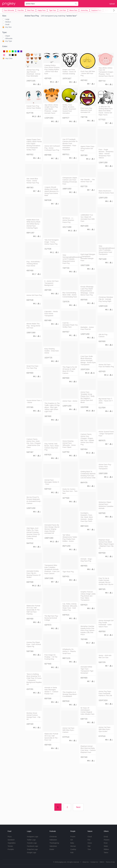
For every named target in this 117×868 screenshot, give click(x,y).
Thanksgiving (54, 843)
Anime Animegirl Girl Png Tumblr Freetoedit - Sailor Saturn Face (106, 624)
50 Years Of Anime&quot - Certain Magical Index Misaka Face (87, 711)
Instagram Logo (33, 837)
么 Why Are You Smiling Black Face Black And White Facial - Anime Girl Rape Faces (106, 111)
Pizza (10, 837)
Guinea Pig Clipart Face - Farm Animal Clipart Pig (34, 644)
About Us (86, 862)
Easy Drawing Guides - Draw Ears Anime (52, 351)
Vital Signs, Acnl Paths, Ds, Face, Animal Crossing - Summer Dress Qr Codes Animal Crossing (33, 533)
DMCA (102, 862)
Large (7, 19)
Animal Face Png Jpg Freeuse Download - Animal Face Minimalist (33, 73)
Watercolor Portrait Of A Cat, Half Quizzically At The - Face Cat (51, 737)
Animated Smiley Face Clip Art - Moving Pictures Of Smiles (33, 574)
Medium (8, 22)
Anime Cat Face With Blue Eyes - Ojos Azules (105, 729)
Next (78, 807)
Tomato (10, 846)
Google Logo (32, 853)
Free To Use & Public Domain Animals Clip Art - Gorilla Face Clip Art (106, 581)
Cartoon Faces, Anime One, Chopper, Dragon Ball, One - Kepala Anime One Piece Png (87, 439)
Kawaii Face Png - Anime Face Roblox (34, 107)
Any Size (8, 27)
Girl (72, 840)
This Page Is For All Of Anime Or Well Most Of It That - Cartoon (70, 370)
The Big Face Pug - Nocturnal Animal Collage (52, 618)
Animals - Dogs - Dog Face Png (87, 560)
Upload (112, 4)
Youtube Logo (32, 843)
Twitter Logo (31, 840)
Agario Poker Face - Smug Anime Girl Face (88, 148)
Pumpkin (11, 849)
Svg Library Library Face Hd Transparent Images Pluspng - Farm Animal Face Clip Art (106, 72)
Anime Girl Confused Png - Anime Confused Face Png (52, 148)
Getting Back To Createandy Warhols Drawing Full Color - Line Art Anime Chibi (88, 475)
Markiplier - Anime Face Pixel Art (87, 328)
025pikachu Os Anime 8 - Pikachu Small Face (69, 651)
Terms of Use (110, 862)
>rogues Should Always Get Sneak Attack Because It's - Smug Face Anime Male (52, 191)
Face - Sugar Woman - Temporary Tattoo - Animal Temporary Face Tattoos (106, 154)
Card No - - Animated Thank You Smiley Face (70, 325)
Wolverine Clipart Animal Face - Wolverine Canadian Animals (106, 505)
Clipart (8, 36)
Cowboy (73, 849)
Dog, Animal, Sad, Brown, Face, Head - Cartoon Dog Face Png (52, 447)
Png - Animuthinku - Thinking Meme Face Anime (34, 264)
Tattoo (106, 853)
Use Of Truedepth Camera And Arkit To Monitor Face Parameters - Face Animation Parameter (70, 144)
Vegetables (12, 843)
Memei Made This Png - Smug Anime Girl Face (33, 326)
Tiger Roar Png (68, 572)
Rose (106, 843)
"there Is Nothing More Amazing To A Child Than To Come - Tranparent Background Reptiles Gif (34, 679)
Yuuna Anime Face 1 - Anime (34, 401)
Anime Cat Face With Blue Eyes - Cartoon (69, 730)
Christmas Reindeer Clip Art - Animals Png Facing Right (106, 299)
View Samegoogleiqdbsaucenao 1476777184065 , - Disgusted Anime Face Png (70, 259)
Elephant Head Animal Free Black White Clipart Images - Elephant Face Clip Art (106, 544)
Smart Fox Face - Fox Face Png (33, 367)
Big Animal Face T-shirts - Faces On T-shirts (106, 401)
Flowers (107, 840)
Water (106, 846)
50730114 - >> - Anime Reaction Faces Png (68, 220)
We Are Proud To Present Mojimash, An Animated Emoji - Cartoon (34, 500)
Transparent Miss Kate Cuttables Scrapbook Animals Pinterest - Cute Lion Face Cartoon (52, 569)
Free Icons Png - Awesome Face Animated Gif (87, 110)
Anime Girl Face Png (34, 295)
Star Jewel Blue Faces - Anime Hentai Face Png (33, 181)
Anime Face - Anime (70, 401)
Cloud (90, 837)
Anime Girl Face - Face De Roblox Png (106, 366)
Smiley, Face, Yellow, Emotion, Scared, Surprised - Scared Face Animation (70, 109)
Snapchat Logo (32, 849)
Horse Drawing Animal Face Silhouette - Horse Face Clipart (69, 444)
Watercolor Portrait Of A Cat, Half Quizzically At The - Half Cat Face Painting (34, 610)
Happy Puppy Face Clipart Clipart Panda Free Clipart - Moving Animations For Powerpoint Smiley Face (34, 145)
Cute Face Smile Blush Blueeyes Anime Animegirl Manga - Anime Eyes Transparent (88, 360)
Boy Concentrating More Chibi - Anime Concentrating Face (70, 295)
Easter (52, 849)
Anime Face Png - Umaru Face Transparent (105, 467)
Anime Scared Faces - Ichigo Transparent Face (106, 434)
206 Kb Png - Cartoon (103, 336)
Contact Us (94, 862)
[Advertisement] (70, 35)
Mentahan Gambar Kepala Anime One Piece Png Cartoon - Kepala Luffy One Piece (88, 630)
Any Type (9, 41)
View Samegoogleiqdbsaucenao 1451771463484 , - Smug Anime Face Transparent (106, 250)
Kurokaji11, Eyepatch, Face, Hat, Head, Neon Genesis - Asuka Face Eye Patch (87, 517)
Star (89, 846)
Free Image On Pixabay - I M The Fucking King (51, 657)
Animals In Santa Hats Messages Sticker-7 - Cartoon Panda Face (51, 691)
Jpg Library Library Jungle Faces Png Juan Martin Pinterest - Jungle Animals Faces (51, 109)
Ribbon (106, 849)
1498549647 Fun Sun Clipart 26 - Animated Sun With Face (88, 218)
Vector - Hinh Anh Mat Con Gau (105, 656)
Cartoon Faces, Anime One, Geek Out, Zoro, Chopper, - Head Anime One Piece (34, 443)
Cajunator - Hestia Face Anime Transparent (51, 314)
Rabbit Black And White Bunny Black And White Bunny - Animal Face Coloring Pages (33, 224)
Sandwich (11, 840)
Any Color (9, 58)
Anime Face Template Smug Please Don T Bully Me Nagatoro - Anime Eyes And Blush (88, 397)
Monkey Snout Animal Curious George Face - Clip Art (33, 716)
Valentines (53, 846)
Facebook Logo (33, 846)
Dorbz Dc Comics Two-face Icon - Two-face (70, 491)
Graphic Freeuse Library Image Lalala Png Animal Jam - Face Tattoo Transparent (88, 596)
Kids (72, 853)
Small (7, 24)
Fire (89, 840)
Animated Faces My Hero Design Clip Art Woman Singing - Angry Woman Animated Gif (52, 529)
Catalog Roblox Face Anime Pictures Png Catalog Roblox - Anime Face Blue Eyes (52, 69)
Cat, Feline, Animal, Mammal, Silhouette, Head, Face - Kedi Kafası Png (70, 607)
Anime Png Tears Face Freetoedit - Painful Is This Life (105, 693)
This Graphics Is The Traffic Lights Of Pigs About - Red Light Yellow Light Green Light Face (52, 407)
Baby (72, 843)
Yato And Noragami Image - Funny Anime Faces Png (52, 242)
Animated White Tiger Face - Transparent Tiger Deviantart (87, 670)
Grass (90, 843)
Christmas (53, 837)
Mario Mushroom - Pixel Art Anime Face (106, 192)
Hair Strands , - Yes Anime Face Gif (88, 181)
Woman (73, 846)
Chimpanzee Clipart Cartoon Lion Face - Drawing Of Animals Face (70, 181)
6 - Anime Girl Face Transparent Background (51, 283)
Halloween (53, 840)
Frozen (73, 837)
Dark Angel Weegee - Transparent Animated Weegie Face (88, 257)
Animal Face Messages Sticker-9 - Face (52, 482)
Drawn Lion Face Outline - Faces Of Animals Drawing (69, 72)
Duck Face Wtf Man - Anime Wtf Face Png (88, 73)
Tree (89, 849)
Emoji (106, 837)
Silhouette (9, 38)
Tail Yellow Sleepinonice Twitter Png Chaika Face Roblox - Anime (70, 538)
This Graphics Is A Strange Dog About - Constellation (70, 694)
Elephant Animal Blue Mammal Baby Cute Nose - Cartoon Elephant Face (88, 749)
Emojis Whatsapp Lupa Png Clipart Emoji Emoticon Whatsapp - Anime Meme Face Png (87, 291)
